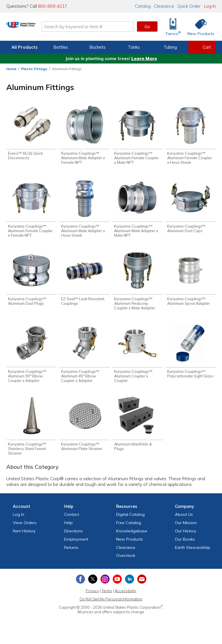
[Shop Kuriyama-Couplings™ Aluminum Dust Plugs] (31, 280)
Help (68, 528)
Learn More (144, 59)
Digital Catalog (130, 519)
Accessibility (126, 596)
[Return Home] (40, 28)
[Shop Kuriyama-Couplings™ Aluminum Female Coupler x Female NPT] (31, 209)
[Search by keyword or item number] (107, 26)
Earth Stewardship (193, 552)
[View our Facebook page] (80, 584)
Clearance (164, 6)
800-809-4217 (53, 6)
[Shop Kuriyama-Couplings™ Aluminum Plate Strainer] (84, 428)
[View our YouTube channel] (117, 584)
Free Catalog (129, 528)
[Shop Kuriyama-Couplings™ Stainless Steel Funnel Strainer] (31, 430)
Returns (71, 552)
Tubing (170, 47)
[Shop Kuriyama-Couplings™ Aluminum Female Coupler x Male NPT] (138, 135)
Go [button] (147, 26)
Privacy (92, 596)
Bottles (61, 47)
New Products (130, 544)
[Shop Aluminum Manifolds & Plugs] (138, 428)
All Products (25, 47)
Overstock (126, 560)
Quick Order (189, 6)
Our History (186, 536)
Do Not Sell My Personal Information (111, 604)
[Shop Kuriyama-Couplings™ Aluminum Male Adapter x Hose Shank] (84, 209)
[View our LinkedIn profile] (130, 584)
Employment (76, 544)
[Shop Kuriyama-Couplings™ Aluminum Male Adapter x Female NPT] (84, 135)
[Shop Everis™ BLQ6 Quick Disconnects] (31, 133)
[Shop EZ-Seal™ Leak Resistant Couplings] (84, 280)
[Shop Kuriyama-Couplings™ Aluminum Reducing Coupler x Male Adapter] (138, 283)
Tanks (134, 47)
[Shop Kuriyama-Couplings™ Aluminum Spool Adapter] (191, 280)
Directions (73, 536)
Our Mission (186, 528)
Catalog (143, 6)
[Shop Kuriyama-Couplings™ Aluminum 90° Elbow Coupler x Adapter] (31, 356)
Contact (72, 519)
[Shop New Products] (199, 27)
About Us (184, 519)
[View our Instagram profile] (105, 584)
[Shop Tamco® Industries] (173, 27)
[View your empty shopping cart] (202, 47)
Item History (24, 536)
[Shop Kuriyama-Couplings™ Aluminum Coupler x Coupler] (138, 356)
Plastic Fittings (34, 69)
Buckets (97, 47)
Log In (210, 6)
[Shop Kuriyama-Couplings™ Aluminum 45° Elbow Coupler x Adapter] (84, 356)
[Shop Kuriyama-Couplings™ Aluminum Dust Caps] (191, 207)
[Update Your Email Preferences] (142, 584)
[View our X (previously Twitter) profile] (93, 584)
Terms (107, 596)
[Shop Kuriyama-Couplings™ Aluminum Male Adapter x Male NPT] (138, 209)
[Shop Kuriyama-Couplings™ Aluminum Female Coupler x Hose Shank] (191, 135)
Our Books (185, 544)
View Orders (25, 528)
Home (11, 69)
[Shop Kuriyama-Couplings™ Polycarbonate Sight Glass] (191, 354)
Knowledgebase (132, 536)
